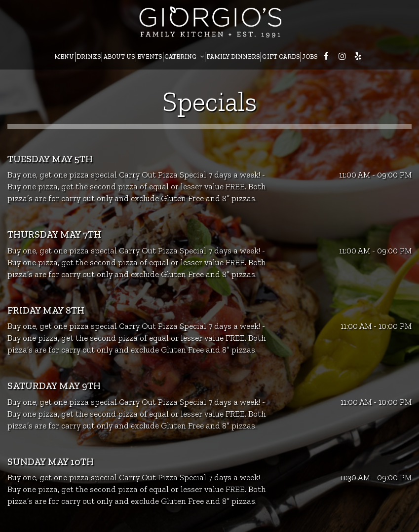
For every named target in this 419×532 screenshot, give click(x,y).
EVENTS (150, 56)
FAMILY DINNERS (233, 56)
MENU (64, 56)
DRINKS (89, 56)
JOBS (310, 56)
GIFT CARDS (281, 56)
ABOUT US (119, 56)
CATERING (184, 56)
